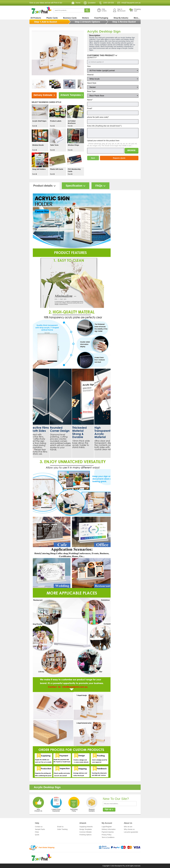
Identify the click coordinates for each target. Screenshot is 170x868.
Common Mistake (86, 832)
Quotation (90, 3)
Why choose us (129, 829)
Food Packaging (101, 18)
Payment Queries (108, 832)
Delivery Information (109, 829)
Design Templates (86, 829)
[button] (83, 84)
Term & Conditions (108, 837)
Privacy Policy (107, 835)
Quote (37, 835)
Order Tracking (62, 829)
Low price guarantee (131, 832)
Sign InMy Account (119, 10)
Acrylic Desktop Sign (104, 31)
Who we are (128, 827)
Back (93, 158)
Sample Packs (40, 829)
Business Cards (70, 18)
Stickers (86, 18)
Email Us (60, 827)
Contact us (39, 827)
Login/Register (107, 827)
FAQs (37, 832)
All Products (36, 18)
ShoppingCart (135, 10)
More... (137, 18)
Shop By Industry (121, 18)
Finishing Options (86, 835)
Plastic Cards (52, 18)
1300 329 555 (106, 3)
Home (76, 3)
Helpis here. (102, 10)
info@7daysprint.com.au (129, 3)
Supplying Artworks (86, 827)
